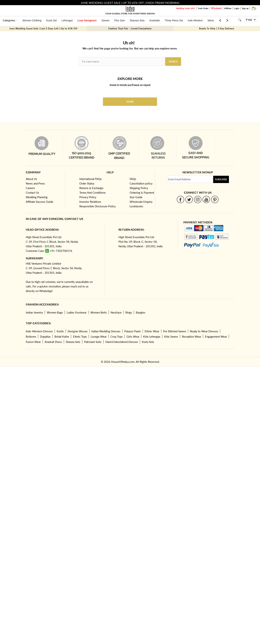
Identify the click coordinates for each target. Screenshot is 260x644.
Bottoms (31, 337)
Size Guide (136, 197)
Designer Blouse (78, 331)
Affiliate (228, 8)
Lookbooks (136, 206)
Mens (211, 20)
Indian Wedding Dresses (106, 331)
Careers (30, 188)
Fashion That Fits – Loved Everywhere (130, 29)
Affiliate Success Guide (39, 202)
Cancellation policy (141, 183)
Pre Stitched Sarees (175, 331)
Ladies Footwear (77, 312)
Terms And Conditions (93, 193)
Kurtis (60, 331)
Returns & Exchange (91, 188)
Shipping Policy (139, 188)
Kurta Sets (148, 342)
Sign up (245, 8)
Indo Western (195, 20)
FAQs (133, 179)
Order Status (87, 183)
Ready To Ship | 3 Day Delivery (217, 29)
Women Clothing (32, 20)
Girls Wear (133, 337)
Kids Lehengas (152, 337)
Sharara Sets (137, 20)
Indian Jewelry (34, 312)
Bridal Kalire (62, 337)
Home (130, 102)
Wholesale (216, 8)
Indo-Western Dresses (39, 331)
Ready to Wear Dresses (204, 331)
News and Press (35, 183)
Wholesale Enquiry (141, 202)
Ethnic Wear (152, 331)
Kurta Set (51, 20)
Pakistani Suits (93, 342)
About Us (31, 179)
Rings (129, 312)
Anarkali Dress (53, 342)
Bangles (141, 312)
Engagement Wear (216, 337)
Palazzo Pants (133, 331)
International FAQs (91, 179)
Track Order (203, 8)
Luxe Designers (87, 20)
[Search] (240, 20)
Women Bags (55, 312)
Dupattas (45, 337)
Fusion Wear (33, 342)
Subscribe (221, 179)
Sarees (105, 20)
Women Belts (99, 312)
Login (237, 8)
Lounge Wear (99, 337)
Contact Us (32, 193)
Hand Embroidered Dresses (122, 342)
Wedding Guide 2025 (185, 8)
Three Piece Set (174, 20)
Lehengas (67, 20)
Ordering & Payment (142, 193)
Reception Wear (192, 337)
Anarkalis (155, 20)
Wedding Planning (37, 197)
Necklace (116, 312)
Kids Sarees (171, 337)
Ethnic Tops (80, 337)
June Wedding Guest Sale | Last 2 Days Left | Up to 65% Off (43, 29)
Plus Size (120, 20)
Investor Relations (90, 202)
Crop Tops (117, 337)
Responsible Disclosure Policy (98, 206)
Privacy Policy (88, 197)
